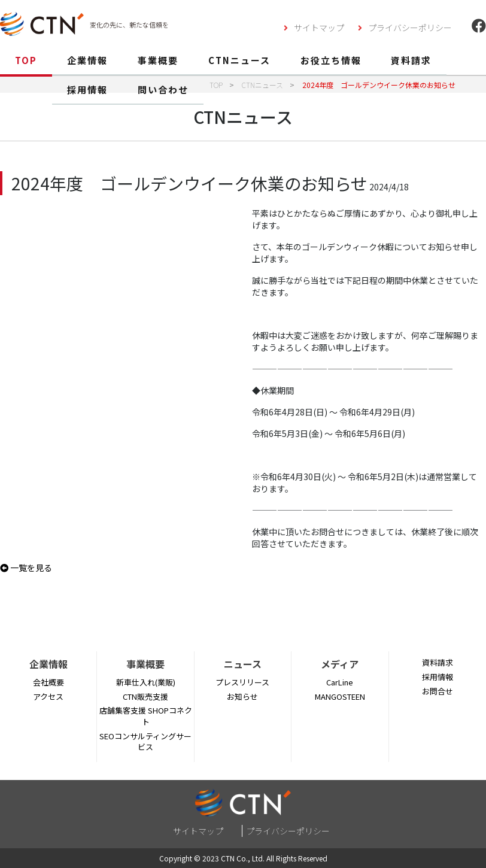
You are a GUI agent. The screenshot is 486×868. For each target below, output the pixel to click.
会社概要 (48, 682)
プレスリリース (242, 682)
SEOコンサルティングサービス (145, 742)
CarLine (340, 682)
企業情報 (87, 60)
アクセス (48, 696)
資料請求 (411, 60)
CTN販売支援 (145, 696)
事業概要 (158, 60)
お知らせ (242, 696)
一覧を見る (26, 567)
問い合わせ (163, 89)
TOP (26, 60)
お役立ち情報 (331, 60)
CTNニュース (239, 60)
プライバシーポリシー (410, 28)
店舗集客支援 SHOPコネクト (146, 716)
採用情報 (87, 89)
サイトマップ (319, 28)
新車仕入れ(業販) (146, 682)
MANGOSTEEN (340, 696)
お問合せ (438, 691)
